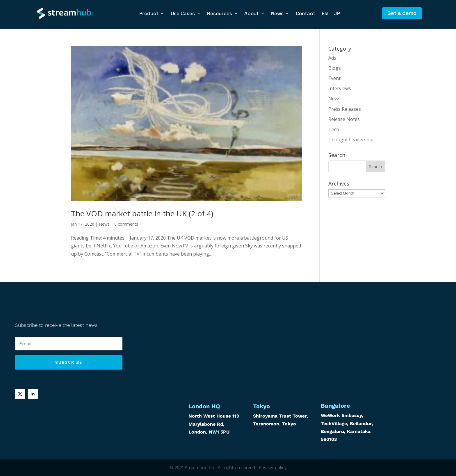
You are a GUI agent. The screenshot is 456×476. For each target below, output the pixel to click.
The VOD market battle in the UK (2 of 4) (142, 213)
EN (325, 14)
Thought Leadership (351, 140)
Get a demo (402, 13)
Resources (220, 14)
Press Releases (345, 109)
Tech (334, 129)
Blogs (335, 68)
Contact (306, 14)
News (277, 14)
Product (149, 14)
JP (337, 14)
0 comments (126, 224)
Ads (332, 58)
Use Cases (183, 14)
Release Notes (344, 119)
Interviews (340, 88)
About (252, 14)
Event (334, 78)
